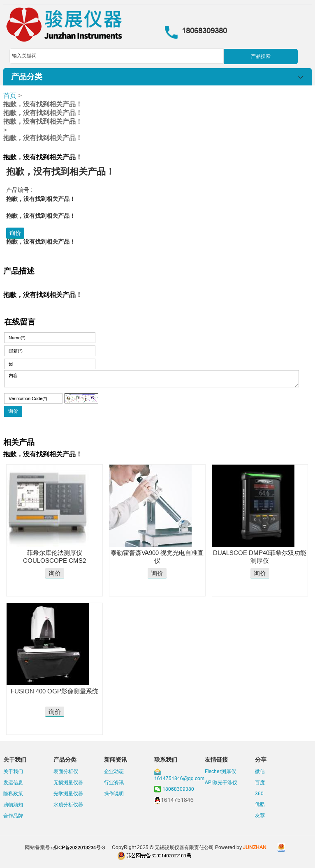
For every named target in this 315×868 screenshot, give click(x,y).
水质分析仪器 (68, 805)
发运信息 (13, 782)
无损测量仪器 (68, 782)
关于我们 (13, 771)
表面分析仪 (66, 771)
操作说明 (114, 793)
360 (259, 793)
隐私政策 (13, 793)
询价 (15, 233)
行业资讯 (114, 782)
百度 (260, 782)
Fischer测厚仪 (220, 771)
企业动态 (114, 771)
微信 (260, 771)
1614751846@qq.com (179, 778)
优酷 (260, 804)
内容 (152, 379)
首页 (10, 95)
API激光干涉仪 (221, 782)
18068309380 (178, 789)
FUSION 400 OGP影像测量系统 (54, 691)
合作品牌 (13, 816)
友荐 (260, 815)
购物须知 (13, 805)
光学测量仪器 (68, 793)
